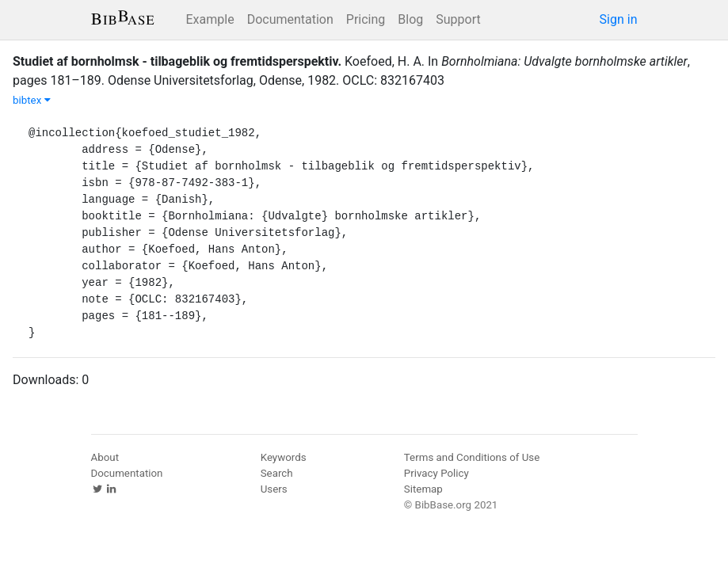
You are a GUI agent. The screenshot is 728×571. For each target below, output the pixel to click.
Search (277, 473)
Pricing (366, 19)
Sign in (619, 19)
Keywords (284, 457)
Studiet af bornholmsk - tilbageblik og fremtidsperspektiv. (177, 61)
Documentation (290, 19)
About (105, 457)
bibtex (32, 100)
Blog (410, 19)
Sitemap (423, 489)
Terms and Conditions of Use (472, 457)
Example (210, 19)
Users (274, 489)
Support (458, 19)
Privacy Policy (436, 473)
